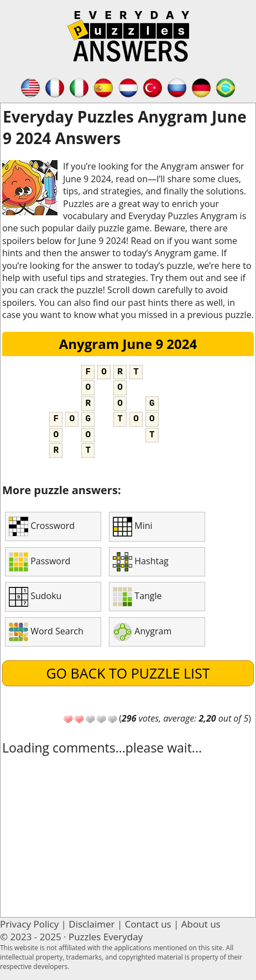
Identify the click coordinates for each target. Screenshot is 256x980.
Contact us (148, 924)
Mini (132, 527)
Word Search (46, 632)
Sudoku (35, 597)
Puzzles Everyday (106, 937)
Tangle (137, 597)
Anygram (142, 632)
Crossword (42, 526)
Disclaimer (92, 924)
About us (201, 924)
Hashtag (141, 562)
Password (40, 562)
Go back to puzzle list (128, 673)
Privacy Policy (29, 924)
